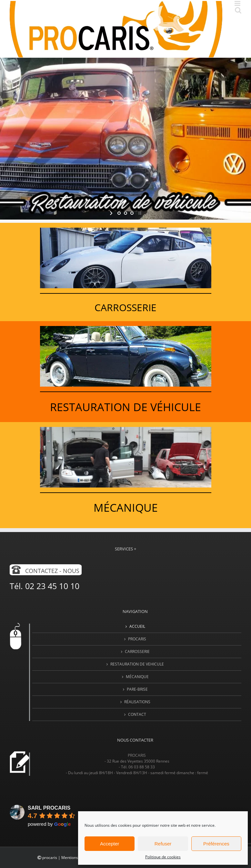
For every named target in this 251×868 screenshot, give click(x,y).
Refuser (163, 844)
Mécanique (126, 508)
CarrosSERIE (126, 307)
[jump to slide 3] (132, 213)
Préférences (216, 844)
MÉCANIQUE (137, 677)
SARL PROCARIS (49, 808)
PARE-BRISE (137, 689)
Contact (137, 714)
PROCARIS (137, 639)
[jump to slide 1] (119, 213)
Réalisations (137, 702)
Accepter (110, 844)
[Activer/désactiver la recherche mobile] (238, 10)
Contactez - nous (52, 571)
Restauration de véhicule (126, 407)
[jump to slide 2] (126, 213)
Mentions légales (77, 858)
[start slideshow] (112, 213)
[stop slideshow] (139, 213)
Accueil (137, 626)
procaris (50, 858)
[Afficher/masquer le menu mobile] (238, 3)
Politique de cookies (163, 857)
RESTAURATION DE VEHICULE (137, 664)
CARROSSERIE (137, 651)
